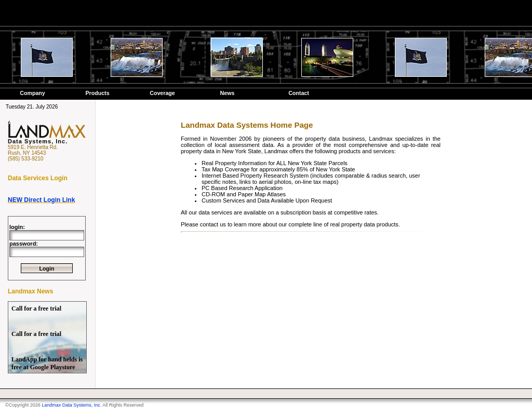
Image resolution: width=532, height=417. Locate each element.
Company (32, 93)
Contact (299, 93)
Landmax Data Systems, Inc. (71, 405)
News (228, 93)
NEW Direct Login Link (41, 200)
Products (97, 93)
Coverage (162, 93)
